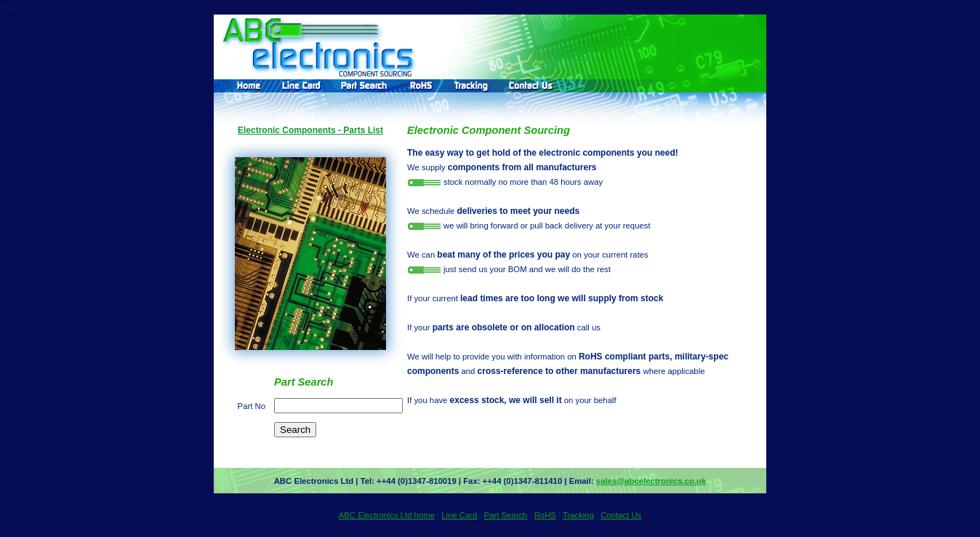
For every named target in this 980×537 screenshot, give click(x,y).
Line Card (459, 515)
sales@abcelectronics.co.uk (651, 481)
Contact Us (621, 515)
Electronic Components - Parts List (310, 130)
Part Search (506, 515)
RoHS (545, 515)
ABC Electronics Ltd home (387, 515)
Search (295, 430)
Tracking (578, 515)
